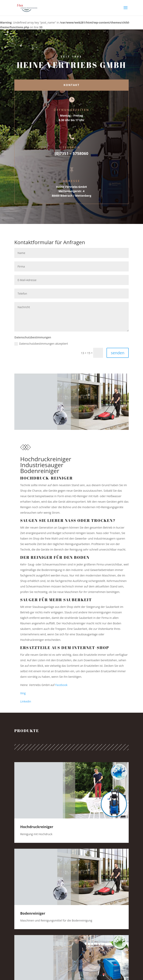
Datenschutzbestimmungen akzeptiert (41, 344)
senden (118, 353)
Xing (23, 693)
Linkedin (26, 701)
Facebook (61, 685)
